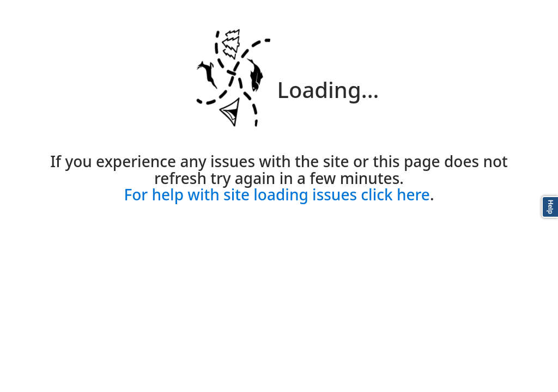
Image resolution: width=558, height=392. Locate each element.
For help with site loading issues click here (277, 194)
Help (550, 207)
